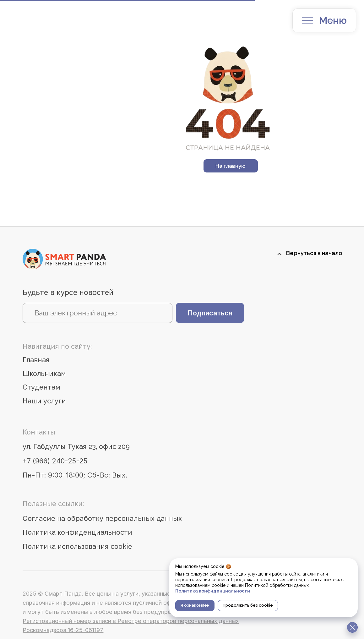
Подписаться (210, 313)
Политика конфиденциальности (77, 532)
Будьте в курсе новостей (68, 292)
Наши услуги (44, 401)
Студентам (41, 387)
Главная (36, 360)
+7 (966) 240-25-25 (55, 461)
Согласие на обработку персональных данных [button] (102, 518)
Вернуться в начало (314, 253)
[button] (307, 21)
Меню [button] (333, 20)
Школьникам (44, 374)
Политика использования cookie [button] (77, 546)
